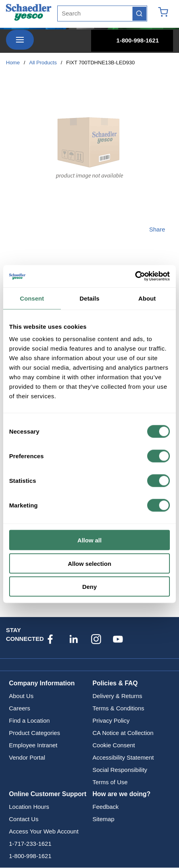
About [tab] (147, 298)
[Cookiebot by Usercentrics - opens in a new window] (135, 276)
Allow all (90, 540)
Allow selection (89, 563)
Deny (90, 587)
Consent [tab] (32, 298)
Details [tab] (89, 298)
